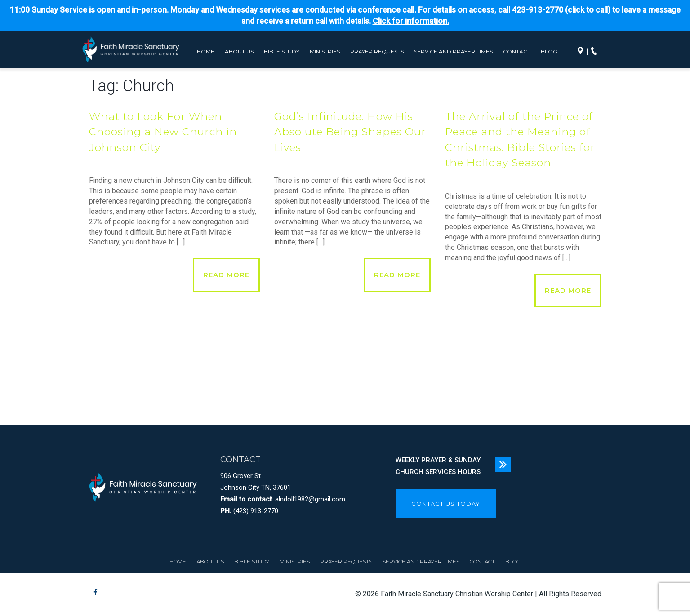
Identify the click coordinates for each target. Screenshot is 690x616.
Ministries (325, 51)
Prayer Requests (377, 51)
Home (206, 51)
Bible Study (282, 51)
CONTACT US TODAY (446, 504)
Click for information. (411, 21)
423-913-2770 (538, 10)
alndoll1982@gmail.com (310, 499)
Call (596, 52)
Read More (226, 275)
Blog (549, 51)
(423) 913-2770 (256, 511)
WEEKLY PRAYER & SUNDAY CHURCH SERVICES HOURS (438, 466)
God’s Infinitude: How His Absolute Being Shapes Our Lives (350, 132)
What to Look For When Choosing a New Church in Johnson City (163, 132)
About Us (239, 51)
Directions (583, 52)
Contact (517, 51)
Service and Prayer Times (453, 51)
